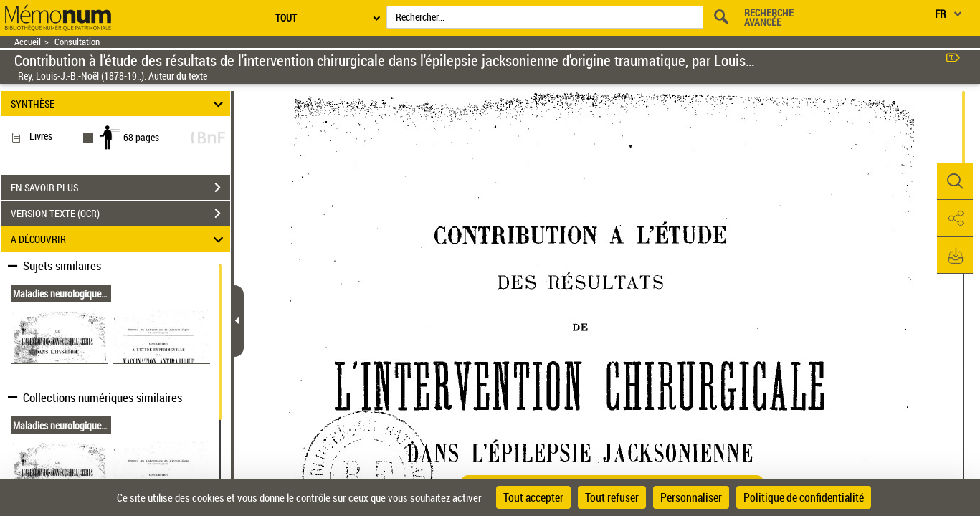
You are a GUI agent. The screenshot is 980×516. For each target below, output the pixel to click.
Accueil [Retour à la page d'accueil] (28, 42)
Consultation (77, 42)
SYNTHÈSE (119, 104)
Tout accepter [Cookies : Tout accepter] (533, 497)
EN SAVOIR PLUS (120, 188)
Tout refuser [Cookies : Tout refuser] (612, 497)
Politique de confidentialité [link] (804, 497)
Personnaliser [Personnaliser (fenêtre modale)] (691, 497)
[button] (955, 181)
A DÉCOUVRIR (119, 239)
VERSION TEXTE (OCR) (120, 214)
